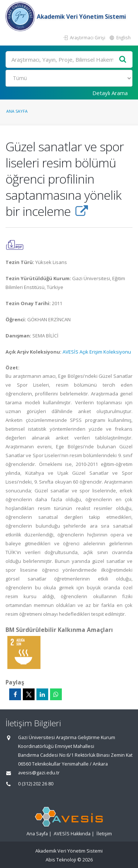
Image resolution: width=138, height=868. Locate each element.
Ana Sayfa (17, 111)
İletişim (104, 834)
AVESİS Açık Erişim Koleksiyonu (97, 352)
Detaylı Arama (110, 93)
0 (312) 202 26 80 (36, 784)
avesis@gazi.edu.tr (39, 773)
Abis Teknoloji (61, 860)
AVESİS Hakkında (72, 834)
